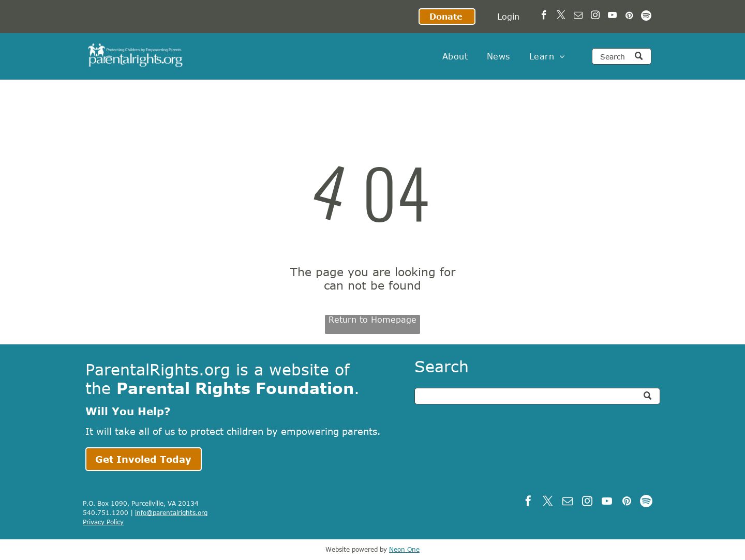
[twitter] (561, 17)
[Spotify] (646, 17)
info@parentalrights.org (171, 512)
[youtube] (612, 17)
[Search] (622, 56)
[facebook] (544, 17)
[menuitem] (455, 56)
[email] (578, 17)
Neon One (404, 549)
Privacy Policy (103, 522)
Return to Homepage (373, 320)
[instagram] (595, 17)
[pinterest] (629, 17)
